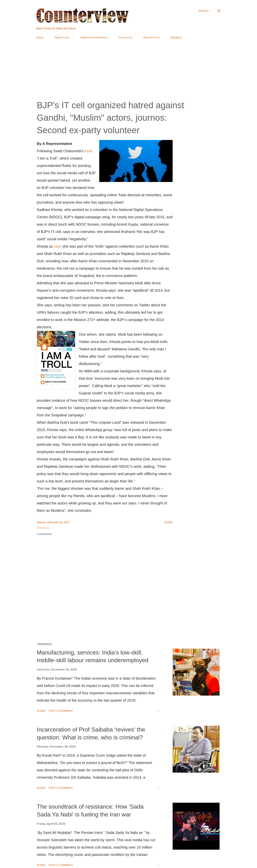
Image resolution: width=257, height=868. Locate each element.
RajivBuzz (176, 37)
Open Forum (62, 37)
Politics (43, 528)
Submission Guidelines (94, 37)
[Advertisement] (129, 69)
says (58, 246)
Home (40, 37)
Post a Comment (61, 711)
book (89, 151)
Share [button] (168, 522)
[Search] (203, 11)
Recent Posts (152, 37)
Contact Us (125, 37)
